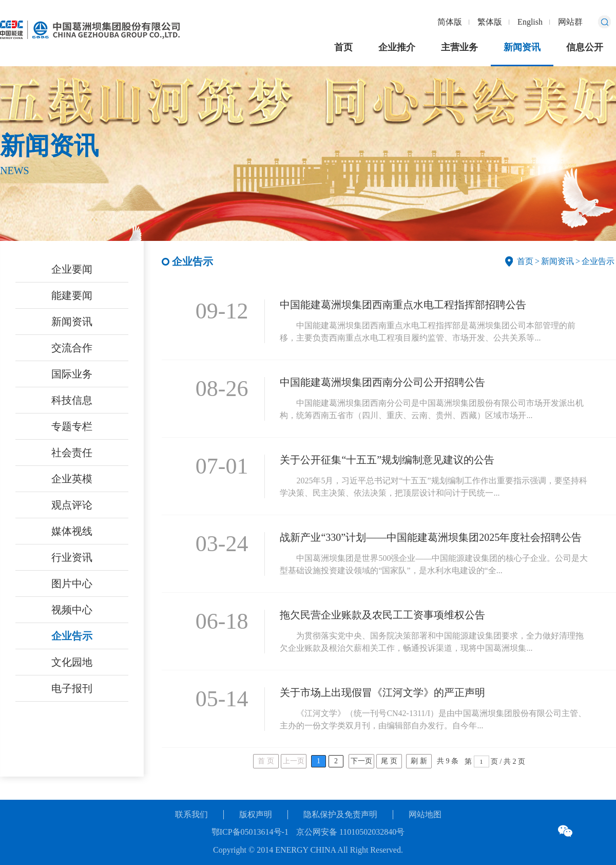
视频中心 (72, 610)
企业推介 (397, 47)
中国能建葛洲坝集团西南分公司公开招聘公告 (382, 382)
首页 (343, 47)
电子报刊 (72, 688)
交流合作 (72, 348)
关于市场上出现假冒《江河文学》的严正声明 (382, 692)
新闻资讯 (522, 47)
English (530, 22)
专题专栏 (72, 426)
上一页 (294, 761)
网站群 (570, 22)
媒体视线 (72, 531)
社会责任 (72, 453)
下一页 (361, 761)
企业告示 (72, 636)
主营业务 (459, 47)
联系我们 (191, 814)
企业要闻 (72, 269)
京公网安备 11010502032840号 (350, 832)
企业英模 (72, 479)
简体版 (450, 22)
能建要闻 (72, 295)
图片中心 (72, 584)
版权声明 (256, 814)
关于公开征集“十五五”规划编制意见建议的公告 (387, 460)
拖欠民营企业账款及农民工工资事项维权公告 (382, 615)
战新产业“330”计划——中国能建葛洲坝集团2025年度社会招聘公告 (431, 537)
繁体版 (490, 22)
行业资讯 (72, 557)
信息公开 (585, 47)
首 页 (266, 761)
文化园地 (72, 662)
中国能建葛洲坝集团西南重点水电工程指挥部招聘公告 (403, 305)
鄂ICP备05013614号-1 (250, 832)
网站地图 (425, 814)
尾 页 (389, 761)
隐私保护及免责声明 (340, 814)
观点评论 (72, 505)
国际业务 (72, 374)
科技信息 (72, 400)
